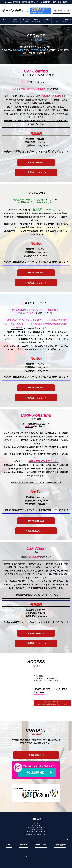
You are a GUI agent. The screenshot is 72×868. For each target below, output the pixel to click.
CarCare (36, 819)
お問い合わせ (60, 845)
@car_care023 (40, 831)
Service (26, 21)
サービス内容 (41, 845)
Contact (36, 21)
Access (46, 21)
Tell (57, 21)
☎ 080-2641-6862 (38, 11)
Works (16, 21)
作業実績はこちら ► (36, 172)
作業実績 (24, 845)
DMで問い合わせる (61, 11)
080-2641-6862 (38, 830)
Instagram (67, 21)
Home (5, 21)
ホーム (9, 845)
